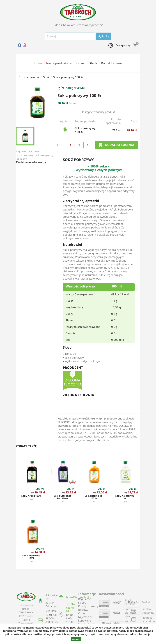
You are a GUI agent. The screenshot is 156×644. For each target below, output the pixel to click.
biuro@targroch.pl (77, 597)
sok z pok (22, 159)
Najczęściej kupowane (85, 619)
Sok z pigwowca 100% (31, 557)
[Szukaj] (70, 36)
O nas (82, 613)
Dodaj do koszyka (116, 145)
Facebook (20, 45)
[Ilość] (79, 145)
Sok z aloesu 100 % (125, 497)
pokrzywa (34, 151)
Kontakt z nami (111, 63)
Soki (31, 499)
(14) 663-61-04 (71, 608)
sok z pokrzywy (25, 155)
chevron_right (88, 145)
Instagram (25, 45)
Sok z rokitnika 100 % (94, 497)
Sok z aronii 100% (31, 496)
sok (24, 151)
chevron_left (70, 145)
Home (38, 63)
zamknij (76, 639)
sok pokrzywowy (45, 155)
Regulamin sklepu (85, 601)
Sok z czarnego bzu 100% (63, 497)
